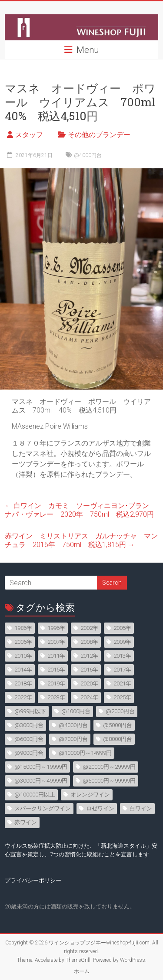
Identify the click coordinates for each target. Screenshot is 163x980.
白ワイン (141, 808)
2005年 (122, 628)
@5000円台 (118, 725)
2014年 (23, 670)
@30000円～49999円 (41, 781)
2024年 (89, 697)
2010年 (23, 656)
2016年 (89, 670)
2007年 (56, 642)
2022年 (23, 697)
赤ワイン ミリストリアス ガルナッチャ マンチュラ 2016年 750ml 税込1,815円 (81, 540)
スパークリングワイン (43, 808)
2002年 (89, 628)
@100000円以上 (35, 795)
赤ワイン (26, 822)
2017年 (122, 670)
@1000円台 (76, 711)
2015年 (56, 670)
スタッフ (29, 135)
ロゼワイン (100, 808)
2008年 (89, 642)
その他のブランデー (99, 135)
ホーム (82, 971)
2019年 (56, 683)
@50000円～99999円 (109, 781)
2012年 (89, 656)
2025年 (122, 697)
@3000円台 (29, 725)
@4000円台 (88, 155)
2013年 (122, 656)
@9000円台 (29, 753)
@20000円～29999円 (109, 767)
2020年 (89, 683)
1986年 (23, 628)
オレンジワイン (90, 795)
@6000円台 (29, 739)
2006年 (23, 642)
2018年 (23, 683)
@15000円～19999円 (41, 767)
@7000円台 (73, 739)
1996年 (56, 628)
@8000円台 (118, 739)
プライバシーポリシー (33, 880)
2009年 (122, 642)
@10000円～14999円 (85, 753)
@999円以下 (30, 711)
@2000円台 (120, 711)
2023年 (56, 697)
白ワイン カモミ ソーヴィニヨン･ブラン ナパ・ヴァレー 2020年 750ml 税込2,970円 (80, 510)
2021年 (122, 683)
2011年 (56, 656)
